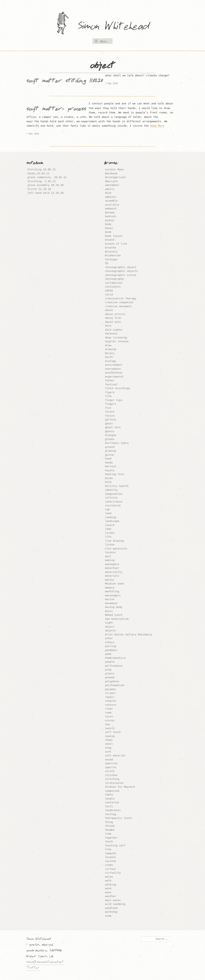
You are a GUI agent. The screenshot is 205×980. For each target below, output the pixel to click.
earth (109, 357)
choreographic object (121, 267)
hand (108, 459)
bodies (110, 220)
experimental (115, 377)
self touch (113, 732)
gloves (110, 439)
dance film (113, 318)
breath (110, 240)
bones (109, 228)
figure (110, 392)
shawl (109, 740)
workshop (111, 912)
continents (113, 287)
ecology (111, 361)
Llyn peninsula (116, 549)
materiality (114, 572)
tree (108, 849)
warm (108, 888)
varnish (111, 861)
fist (108, 408)
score (109, 716)
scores (110, 720)
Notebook (111, 173)
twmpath (111, 853)
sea (107, 724)
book (108, 232)
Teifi (109, 806)
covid (109, 294)
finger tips (114, 400)
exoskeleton (114, 373)
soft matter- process (56, 110)
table (109, 795)
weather (111, 896)
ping (108, 670)
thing (109, 822)
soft (108, 752)
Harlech (111, 466)
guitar (110, 455)
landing (111, 517)
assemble (111, 201)
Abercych (111, 181)
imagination (114, 494)
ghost (109, 423)
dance (109, 310)
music (109, 611)
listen (110, 545)
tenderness (113, 810)
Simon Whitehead (118, 27)
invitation (113, 505)
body (108, 224)
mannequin (112, 564)
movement (111, 603)
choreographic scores (121, 275)
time (108, 834)
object (110, 627)
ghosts (110, 431)
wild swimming (115, 904)
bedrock (111, 216)
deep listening (116, 338)
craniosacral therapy (121, 298)
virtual (111, 869)
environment (114, 365)
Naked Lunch (114, 615)
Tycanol (111, 857)
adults (110, 189)
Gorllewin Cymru (117, 443)
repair (110, 697)
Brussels (111, 252)
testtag (111, 814)
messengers (113, 595)
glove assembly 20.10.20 (45, 185)
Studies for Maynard (120, 787)
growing (111, 451)
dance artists (115, 314)
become (110, 212)
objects (111, 630)
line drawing (115, 541)
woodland (111, 908)
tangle (110, 799)
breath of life (116, 244)
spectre (111, 767)
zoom (108, 916)
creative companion (119, 302)
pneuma (110, 677)
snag (108, 748)
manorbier (112, 568)
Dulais (110, 353)
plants (110, 674)
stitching (112, 779)
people (110, 662)
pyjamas (111, 689)
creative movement (118, 306)
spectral (111, 763)
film (108, 396)
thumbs (110, 830)
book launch (114, 236)
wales (109, 877)
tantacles (112, 802)
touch (109, 841)
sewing (110, 736)
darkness (111, 334)
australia (112, 205)
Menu (104, 41)
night (109, 623)
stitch (110, 771)
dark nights (114, 330)
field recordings (118, 388)
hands (109, 463)
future (110, 416)
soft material (115, 755)
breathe (111, 248)
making (110, 560)
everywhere (113, 369)
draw (108, 345)
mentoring (112, 591)
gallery (111, 419)
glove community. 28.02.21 (47, 177)
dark (108, 326)
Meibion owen (115, 584)
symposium (112, 791)
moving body (114, 607)
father (110, 380)
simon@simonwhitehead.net (45, 962)
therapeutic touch (118, 818)
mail (108, 556)
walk (108, 881)
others (110, 642)
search (110, 728)
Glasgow (111, 435)
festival (111, 384)
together (111, 838)
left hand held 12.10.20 (45, 193)
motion (110, 599)
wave (108, 892)
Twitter (33, 968)
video (109, 865)
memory (110, 588)
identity (111, 490)
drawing (111, 349)
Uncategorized (115, 177)
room (108, 713)
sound (109, 759)
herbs (109, 478)
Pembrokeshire (115, 658)
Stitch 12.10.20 (39, 189)
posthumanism (115, 685)
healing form (115, 474)
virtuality (113, 873)
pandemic (111, 650)
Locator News (115, 169)
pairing (111, 646)
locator (111, 552)
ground (110, 447)
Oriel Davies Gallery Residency (129, 634)
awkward (111, 208)
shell (109, 744)
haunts (110, 470)
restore (111, 705)
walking (111, 885)
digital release (117, 341)
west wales (113, 900)
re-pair (111, 693)
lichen (110, 533)
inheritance (114, 502)
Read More (157, 126)
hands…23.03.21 (38, 173)
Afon (108, 193)
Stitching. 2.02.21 (42, 181)
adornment (112, 185)
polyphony (112, 681)
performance (114, 666)
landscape (112, 521)
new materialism (117, 619)
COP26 (109, 291)
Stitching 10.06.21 (42, 169)
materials (112, 576)
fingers (111, 404)
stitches (111, 775)
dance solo (113, 322)
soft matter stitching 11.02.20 (65, 82)
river (109, 709)
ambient (111, 197)
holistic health (117, 486)
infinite (111, 498)
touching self (115, 845)
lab (107, 509)
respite (111, 701)
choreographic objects (122, 271)
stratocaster (115, 783)
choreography (115, 279)
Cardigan (111, 259)
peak (108, 654)
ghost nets (113, 427)
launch (110, 525)
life (108, 537)
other (109, 638)
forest (110, 412)
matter (110, 580)
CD (107, 263)
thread (110, 826)
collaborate (114, 283)
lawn (108, 529)
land (108, 513)
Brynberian (113, 255)
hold (108, 482)
